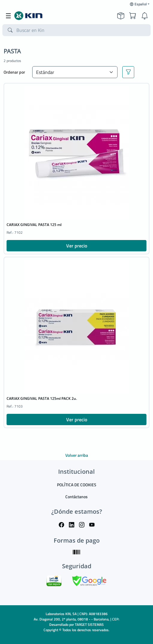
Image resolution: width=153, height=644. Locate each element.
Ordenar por (14, 72)
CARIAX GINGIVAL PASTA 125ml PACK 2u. (42, 398)
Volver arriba (77, 455)
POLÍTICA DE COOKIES (77, 485)
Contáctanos (76, 497)
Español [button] (138, 4)
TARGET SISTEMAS (89, 624)
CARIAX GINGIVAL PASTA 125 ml (34, 225)
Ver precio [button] (77, 246)
